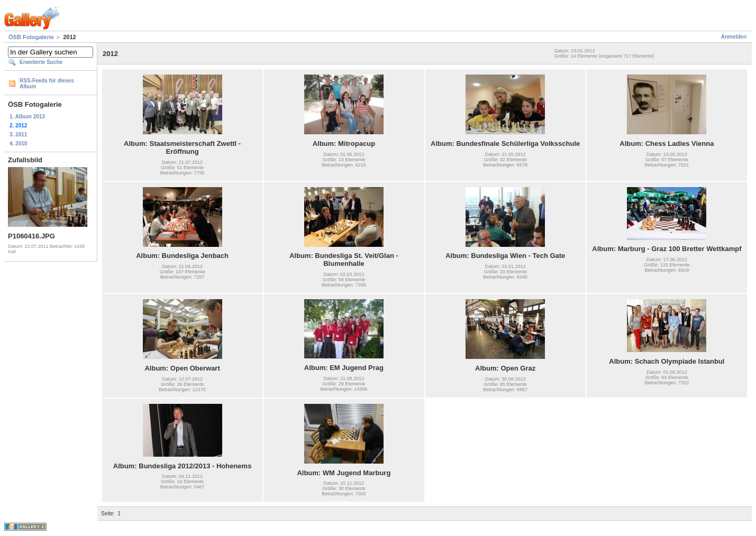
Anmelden (734, 37)
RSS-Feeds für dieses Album (47, 84)
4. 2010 (18, 144)
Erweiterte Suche (41, 62)
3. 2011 (18, 135)
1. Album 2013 (27, 117)
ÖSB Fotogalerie (31, 37)
